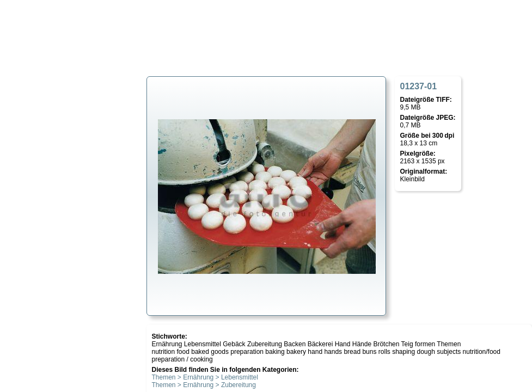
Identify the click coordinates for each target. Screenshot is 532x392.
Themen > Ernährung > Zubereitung (204, 385)
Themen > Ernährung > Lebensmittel (205, 377)
